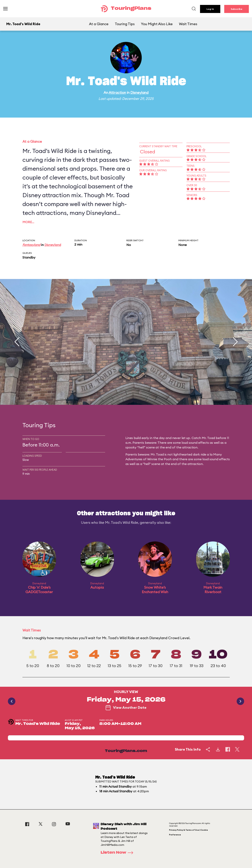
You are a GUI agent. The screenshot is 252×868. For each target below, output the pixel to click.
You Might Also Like (157, 24)
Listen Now (118, 853)
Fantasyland (31, 245)
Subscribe (237, 9)
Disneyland (139, 93)
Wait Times (188, 24)
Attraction (117, 93)
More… (28, 222)
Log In (210, 9)
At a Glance (99, 24)
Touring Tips (125, 24)
